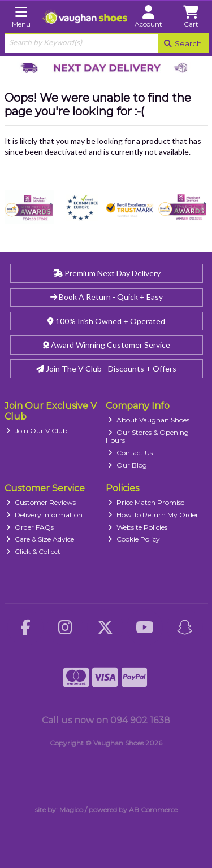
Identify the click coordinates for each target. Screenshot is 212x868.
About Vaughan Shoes (149, 420)
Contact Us (130, 453)
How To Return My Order (153, 515)
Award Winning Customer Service (107, 345)
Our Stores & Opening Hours (147, 436)
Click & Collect (33, 551)
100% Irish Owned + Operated (106, 321)
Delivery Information (44, 515)
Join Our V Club (37, 431)
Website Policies (138, 527)
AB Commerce (153, 810)
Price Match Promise (146, 502)
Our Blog (127, 465)
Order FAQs (30, 527)
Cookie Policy (134, 539)
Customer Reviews (41, 502)
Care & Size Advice (40, 539)
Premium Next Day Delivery (107, 273)
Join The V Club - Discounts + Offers (106, 368)
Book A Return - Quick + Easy (107, 297)
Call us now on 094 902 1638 (106, 720)
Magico (71, 810)
